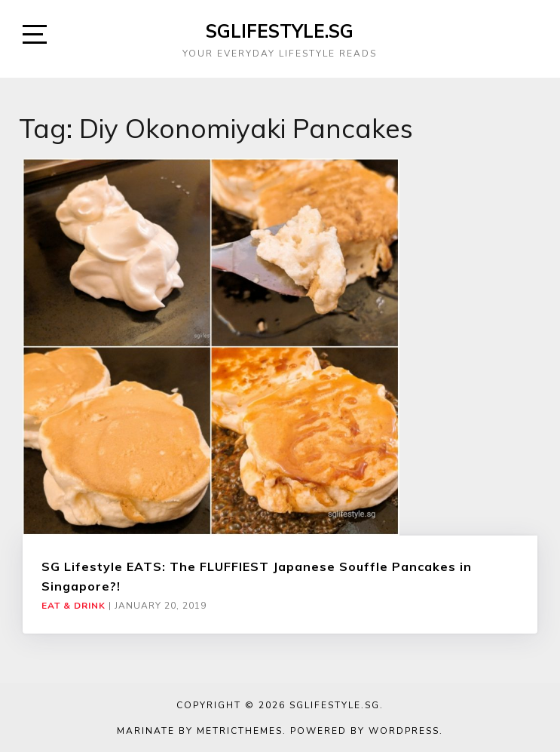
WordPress (404, 731)
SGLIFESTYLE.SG (280, 31)
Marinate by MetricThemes (200, 731)
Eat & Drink (73, 606)
